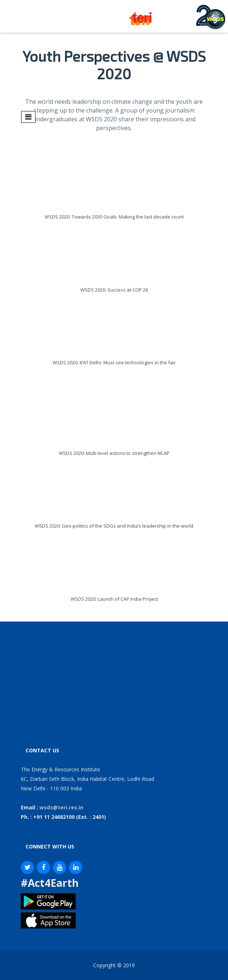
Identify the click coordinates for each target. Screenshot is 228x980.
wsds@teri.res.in (61, 807)
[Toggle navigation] (28, 117)
